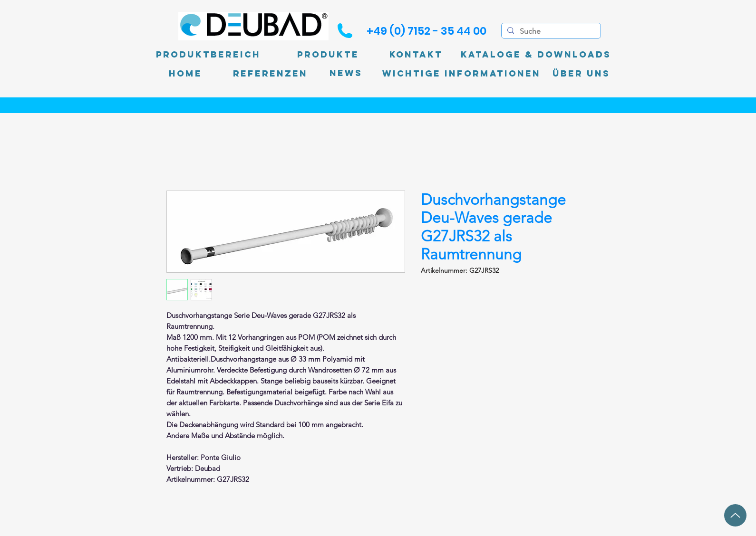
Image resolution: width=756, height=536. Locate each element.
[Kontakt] (416, 55)
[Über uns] (581, 74)
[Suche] (550, 31)
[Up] (735, 515)
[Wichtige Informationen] (461, 74)
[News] (346, 73)
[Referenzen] (270, 74)
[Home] (185, 74)
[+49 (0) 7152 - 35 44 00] (426, 31)
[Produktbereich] (208, 55)
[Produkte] (328, 55)
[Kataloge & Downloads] (536, 55)
